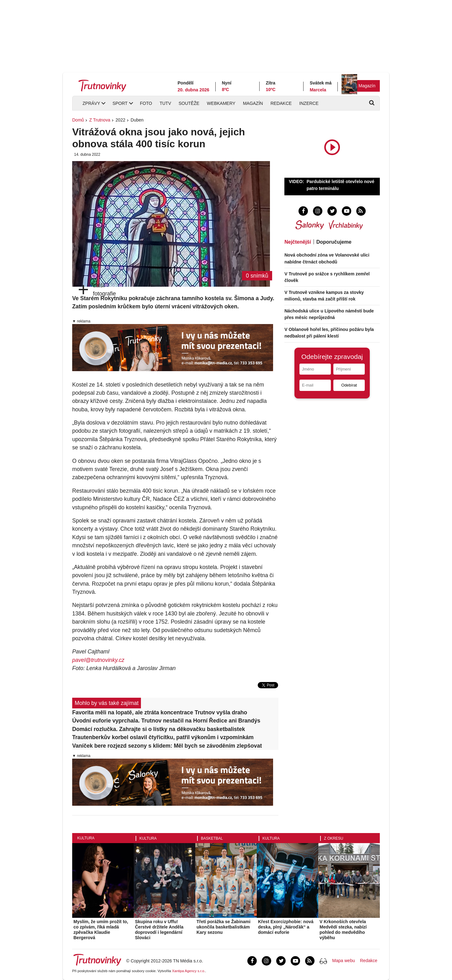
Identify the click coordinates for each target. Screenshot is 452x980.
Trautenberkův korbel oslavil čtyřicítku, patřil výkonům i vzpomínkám (163, 737)
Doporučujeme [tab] (334, 242)
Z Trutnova (100, 120)
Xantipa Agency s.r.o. (189, 971)
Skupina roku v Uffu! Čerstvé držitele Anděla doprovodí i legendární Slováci (159, 929)
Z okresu (334, 838)
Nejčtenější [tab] (298, 242)
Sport (120, 103)
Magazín (367, 86)
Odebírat (349, 385)
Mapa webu (343, 961)
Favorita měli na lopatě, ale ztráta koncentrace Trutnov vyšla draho (160, 712)
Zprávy (91, 103)
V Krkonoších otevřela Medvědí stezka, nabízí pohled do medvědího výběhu (343, 929)
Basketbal (212, 838)
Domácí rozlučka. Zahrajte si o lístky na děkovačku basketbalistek (159, 729)
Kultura (86, 838)
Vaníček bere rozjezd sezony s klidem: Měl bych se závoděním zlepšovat (167, 746)
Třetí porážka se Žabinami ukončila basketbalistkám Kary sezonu (223, 927)
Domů (78, 120)
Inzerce (309, 103)
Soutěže (189, 103)
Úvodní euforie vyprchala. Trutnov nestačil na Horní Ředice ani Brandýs (166, 721)
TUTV (165, 103)
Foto (146, 103)
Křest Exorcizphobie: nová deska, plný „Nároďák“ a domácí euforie (286, 927)
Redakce (281, 103)
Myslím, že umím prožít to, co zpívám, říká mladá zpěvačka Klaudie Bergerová (101, 929)
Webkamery (221, 103)
